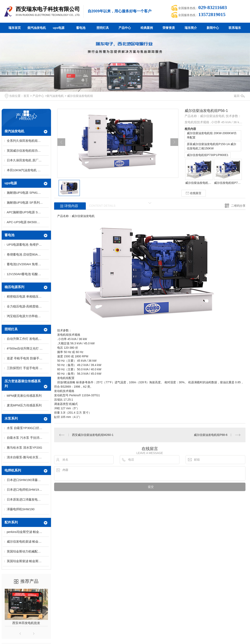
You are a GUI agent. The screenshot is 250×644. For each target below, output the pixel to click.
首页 (26, 96)
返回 (239, 96)
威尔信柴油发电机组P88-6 (211, 435)
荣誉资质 (169, 28)
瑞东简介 (191, 28)
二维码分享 (238, 206)
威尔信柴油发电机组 (80, 96)
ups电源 (59, 28)
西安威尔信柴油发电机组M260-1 (93, 435)
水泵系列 (11, 418)
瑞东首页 (15, 28)
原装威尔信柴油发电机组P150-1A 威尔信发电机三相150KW (212, 146)
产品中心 (125, 28)
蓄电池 (81, 28)
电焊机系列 (13, 470)
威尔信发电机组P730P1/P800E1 (208, 155)
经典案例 (147, 28)
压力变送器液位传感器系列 (23, 384)
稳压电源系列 (14, 287)
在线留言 (194, 193)
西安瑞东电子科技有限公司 (48, 9)
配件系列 (11, 522)
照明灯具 (103, 28)
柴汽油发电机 (37, 28)
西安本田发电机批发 (26, 623)
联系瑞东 (235, 28)
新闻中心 (213, 28)
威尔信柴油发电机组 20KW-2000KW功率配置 (212, 135)
